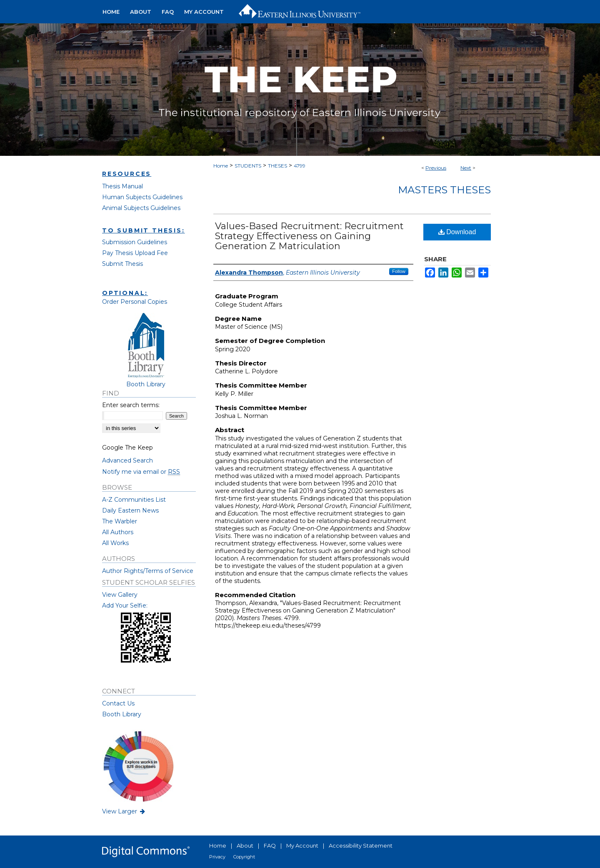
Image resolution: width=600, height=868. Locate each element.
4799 (300, 166)
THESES (277, 166)
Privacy (217, 857)
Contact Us (118, 703)
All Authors (118, 532)
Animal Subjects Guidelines (141, 208)
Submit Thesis (122, 264)
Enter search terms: (131, 405)
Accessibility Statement (361, 845)
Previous (436, 168)
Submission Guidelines (135, 242)
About (245, 845)
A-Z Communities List (134, 500)
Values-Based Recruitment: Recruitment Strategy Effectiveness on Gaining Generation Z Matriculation (309, 236)
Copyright (244, 857)
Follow (399, 271)
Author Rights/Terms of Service (148, 571)
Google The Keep (127, 448)
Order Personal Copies (135, 302)
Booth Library (122, 714)
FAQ (270, 845)
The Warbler (120, 521)
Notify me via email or (141, 472)
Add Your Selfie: (125, 605)
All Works (115, 543)
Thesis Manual (122, 186)
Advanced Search (127, 460)
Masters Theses (444, 190)
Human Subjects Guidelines (142, 197)
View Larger (124, 811)
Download (457, 232)
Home (221, 166)
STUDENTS (248, 166)
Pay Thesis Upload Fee (135, 253)
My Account (302, 845)
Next (466, 168)
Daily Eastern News (130, 510)
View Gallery (120, 595)
